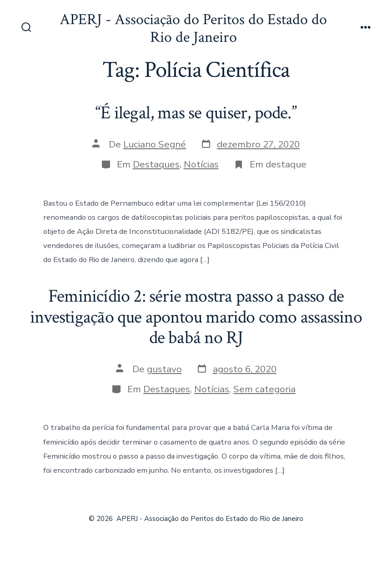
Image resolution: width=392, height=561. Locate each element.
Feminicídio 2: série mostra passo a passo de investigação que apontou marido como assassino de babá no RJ (196, 317)
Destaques (156, 164)
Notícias (201, 164)
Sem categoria (264, 389)
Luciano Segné (155, 144)
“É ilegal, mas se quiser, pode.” (196, 113)
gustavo (164, 369)
